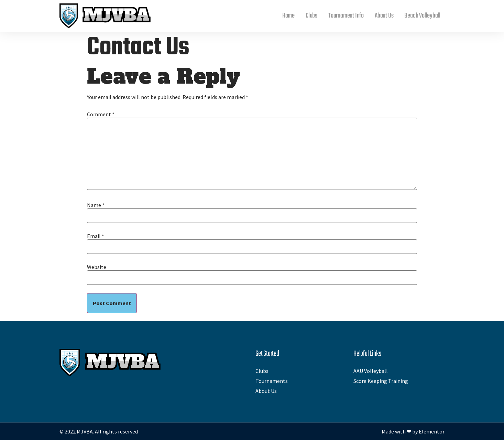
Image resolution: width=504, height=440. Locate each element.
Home (288, 16)
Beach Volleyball (422, 16)
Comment (101, 114)
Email (96, 236)
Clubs (311, 16)
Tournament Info (346, 16)
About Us (384, 16)
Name (96, 205)
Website (97, 267)
